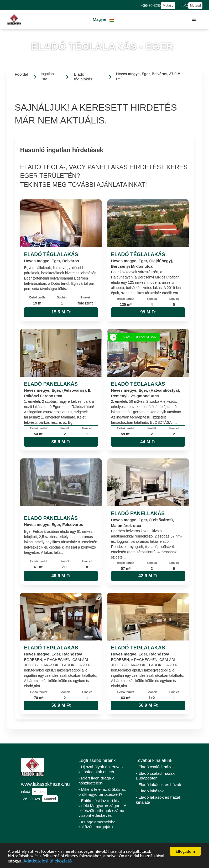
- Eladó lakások (150, 791)
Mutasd (168, 6)
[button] (104, 20)
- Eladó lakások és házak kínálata (158, 800)
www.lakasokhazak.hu (45, 784)
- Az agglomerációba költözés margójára (97, 824)
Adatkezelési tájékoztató (48, 862)
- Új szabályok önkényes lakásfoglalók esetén (101, 769)
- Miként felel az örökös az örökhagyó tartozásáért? (102, 792)
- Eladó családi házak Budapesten (155, 776)
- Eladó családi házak (155, 767)
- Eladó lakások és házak (158, 785)
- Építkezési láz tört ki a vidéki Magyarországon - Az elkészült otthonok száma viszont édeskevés (104, 808)
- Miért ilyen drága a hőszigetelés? (96, 781)
